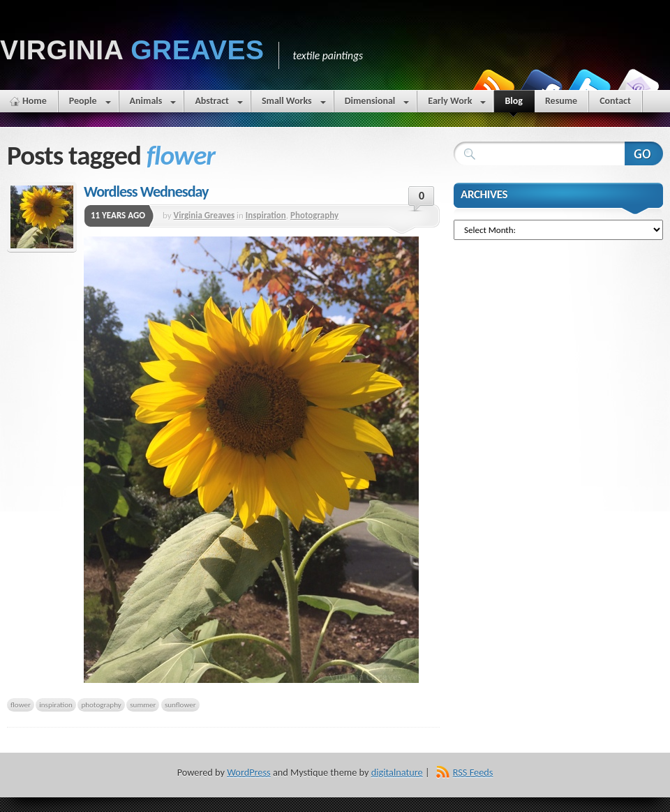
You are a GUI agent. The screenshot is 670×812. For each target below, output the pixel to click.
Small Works (294, 104)
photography (101, 705)
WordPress (248, 772)
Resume (561, 101)
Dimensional (377, 104)
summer (143, 705)
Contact (615, 101)
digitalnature (397, 772)
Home (35, 101)
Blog (513, 104)
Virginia (132, 50)
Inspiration (266, 215)
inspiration (56, 705)
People (90, 104)
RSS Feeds (473, 772)
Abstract (219, 104)
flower (21, 705)
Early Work (457, 104)
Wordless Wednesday (146, 191)
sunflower (180, 705)
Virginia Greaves (204, 215)
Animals (153, 104)
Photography (314, 215)
